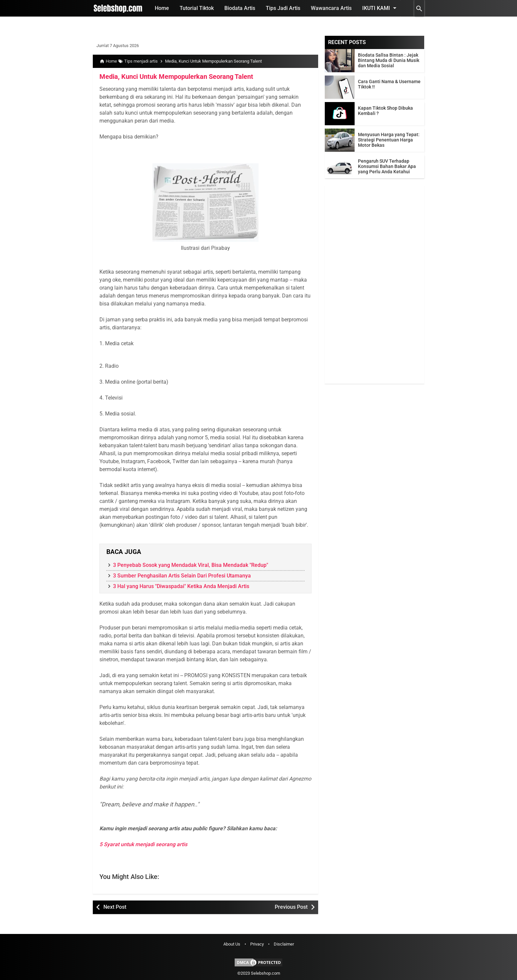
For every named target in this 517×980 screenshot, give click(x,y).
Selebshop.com (265, 973)
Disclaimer (284, 944)
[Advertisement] (374, 284)
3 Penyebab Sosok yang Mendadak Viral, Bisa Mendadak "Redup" (191, 565)
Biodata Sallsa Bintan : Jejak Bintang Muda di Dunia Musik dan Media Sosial (389, 60)
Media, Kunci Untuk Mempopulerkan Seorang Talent (176, 77)
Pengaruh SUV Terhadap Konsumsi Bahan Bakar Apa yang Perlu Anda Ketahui (387, 166)
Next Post (115, 907)
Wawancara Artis (331, 8)
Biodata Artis (240, 8)
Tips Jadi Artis (283, 8)
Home (162, 8)
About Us (232, 944)
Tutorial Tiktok (197, 8)
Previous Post (291, 907)
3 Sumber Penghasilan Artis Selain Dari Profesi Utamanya (182, 576)
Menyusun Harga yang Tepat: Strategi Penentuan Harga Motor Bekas (389, 140)
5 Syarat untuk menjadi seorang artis (143, 844)
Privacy (257, 944)
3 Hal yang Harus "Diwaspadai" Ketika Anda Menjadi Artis (181, 586)
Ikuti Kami (380, 8)
